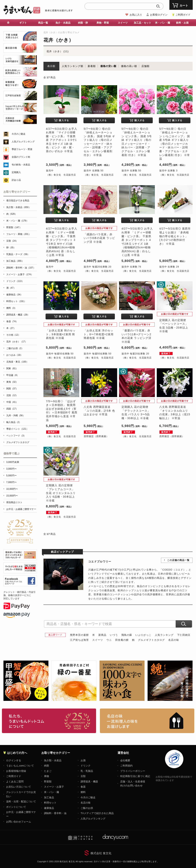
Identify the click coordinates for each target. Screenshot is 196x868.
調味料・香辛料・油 (55, 813)
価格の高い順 (129, 66)
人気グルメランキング (23, 142)
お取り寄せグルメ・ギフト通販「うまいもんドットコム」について (49, 721)
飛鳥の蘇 (127, 635)
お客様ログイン (159, 15)
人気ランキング (164, 635)
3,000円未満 (13, 462)
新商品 (102, 635)
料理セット (50, 803)
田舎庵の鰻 (122, 640)
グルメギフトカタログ (151, 640)
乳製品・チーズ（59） (18, 254)
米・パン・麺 (163, 23)
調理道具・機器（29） (18, 315)
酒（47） (11, 288)
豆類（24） (12, 241)
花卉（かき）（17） (17, 342)
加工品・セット (143, 23)
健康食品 (49, 808)
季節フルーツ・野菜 (22, 149)
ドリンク (86, 766)
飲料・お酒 (182, 23)
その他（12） (13, 335)
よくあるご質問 (15, 782)
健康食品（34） (14, 295)
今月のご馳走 (19, 134)
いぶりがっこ (143, 635)
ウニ (109, 640)
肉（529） (12, 214)
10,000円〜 (12, 489)
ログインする (14, 760)
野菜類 (48, 782)
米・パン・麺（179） (17, 221)
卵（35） (11, 248)
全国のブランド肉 (21, 157)
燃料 (83, 792)
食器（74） (12, 321)
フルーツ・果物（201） (19, 234)
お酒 (83, 760)
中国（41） (12, 402)
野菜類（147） (14, 227)
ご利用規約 (126, 766)
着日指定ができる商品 (18, 201)
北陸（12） (12, 395)
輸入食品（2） (14, 422)
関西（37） (12, 389)
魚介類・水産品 (53, 760)
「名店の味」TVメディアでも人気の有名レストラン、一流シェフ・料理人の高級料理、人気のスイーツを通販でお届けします (147, 721)
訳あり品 (16, 180)
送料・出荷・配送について (21, 802)
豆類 (83, 776)
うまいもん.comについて (20, 766)
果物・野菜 (103, 23)
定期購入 (16, 172)
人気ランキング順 (73, 66)
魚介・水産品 (63, 23)
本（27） (11, 328)
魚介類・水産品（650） (19, 207)
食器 (83, 787)
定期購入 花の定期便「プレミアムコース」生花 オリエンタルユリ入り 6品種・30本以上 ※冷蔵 (61, 493)
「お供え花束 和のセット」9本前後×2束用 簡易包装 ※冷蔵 (61, 334)
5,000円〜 (11, 476)
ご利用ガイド (183, 15)
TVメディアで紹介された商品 (97, 813)
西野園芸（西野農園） (96, 436)
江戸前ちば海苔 (79, 640)
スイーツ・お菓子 (54, 787)
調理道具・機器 (89, 782)
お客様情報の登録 (16, 771)
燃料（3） (12, 308)
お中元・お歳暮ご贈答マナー (21, 509)
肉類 (47, 766)
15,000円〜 (12, 496)
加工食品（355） (15, 261)
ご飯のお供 (87, 808)
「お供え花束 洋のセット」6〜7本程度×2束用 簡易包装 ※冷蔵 (99, 334)
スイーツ (123, 23)
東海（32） (12, 382)
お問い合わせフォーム (19, 822)
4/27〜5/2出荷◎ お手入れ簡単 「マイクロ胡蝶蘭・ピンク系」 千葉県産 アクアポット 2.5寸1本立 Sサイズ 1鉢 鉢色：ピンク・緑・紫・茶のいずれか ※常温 (62, 140)
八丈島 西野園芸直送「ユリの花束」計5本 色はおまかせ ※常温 (99, 411)
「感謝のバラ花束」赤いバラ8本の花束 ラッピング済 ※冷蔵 (99, 238)
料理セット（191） (16, 301)
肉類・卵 (83, 23)
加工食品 (49, 797)
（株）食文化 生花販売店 (61, 175)
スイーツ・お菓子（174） (20, 274)
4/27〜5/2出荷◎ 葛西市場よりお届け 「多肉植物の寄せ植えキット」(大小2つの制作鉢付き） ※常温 (175, 236)
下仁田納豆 (184, 635)
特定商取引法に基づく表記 (135, 776)
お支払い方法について (19, 787)
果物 (47, 776)
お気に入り (136, 15)
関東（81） (12, 368)
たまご (48, 771)
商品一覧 (43, 23)
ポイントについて (16, 807)
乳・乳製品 (87, 771)
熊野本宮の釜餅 (79, 635)
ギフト (23, 23)
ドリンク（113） (15, 281)
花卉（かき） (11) (58, 51)
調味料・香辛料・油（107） (21, 268)
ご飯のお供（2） (15, 348)
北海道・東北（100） (17, 362)
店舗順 (145, 66)
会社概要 (125, 760)
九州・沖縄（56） (16, 415)
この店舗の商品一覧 (178, 560)
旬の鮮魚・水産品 (21, 165)
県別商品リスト (14, 502)
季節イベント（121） (17, 429)
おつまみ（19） (14, 355)
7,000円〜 (11, 482)
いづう (114, 635)
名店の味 (174, 640)
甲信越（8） (13, 375)
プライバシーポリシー (133, 771)
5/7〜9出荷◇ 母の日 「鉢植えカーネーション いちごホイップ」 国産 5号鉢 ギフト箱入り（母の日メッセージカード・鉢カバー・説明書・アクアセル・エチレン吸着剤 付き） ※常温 (175, 144)
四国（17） (12, 409)
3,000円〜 (11, 469)
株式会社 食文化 (101, 853)
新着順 (92, 66)
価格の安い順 (108, 66)
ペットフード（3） (16, 436)
